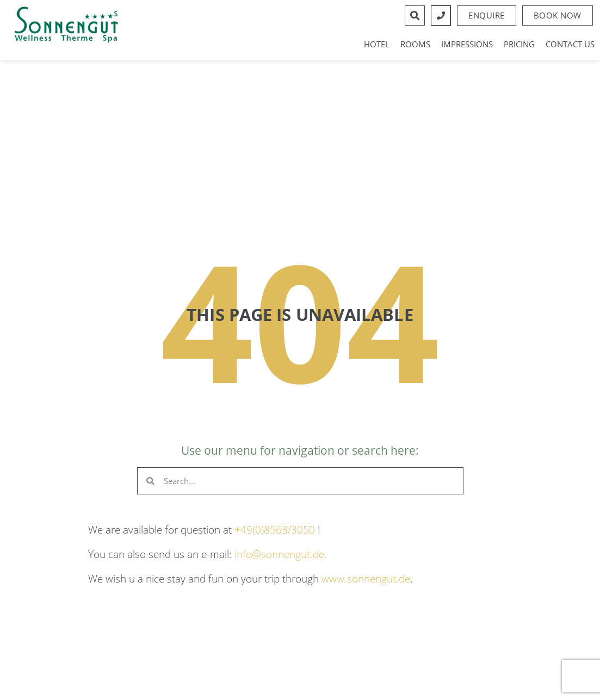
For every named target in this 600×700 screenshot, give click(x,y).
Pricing (519, 44)
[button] (558, 16)
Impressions (467, 44)
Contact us (570, 44)
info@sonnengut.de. (281, 554)
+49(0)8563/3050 (275, 529)
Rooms (415, 44)
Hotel (377, 44)
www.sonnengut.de (366, 578)
